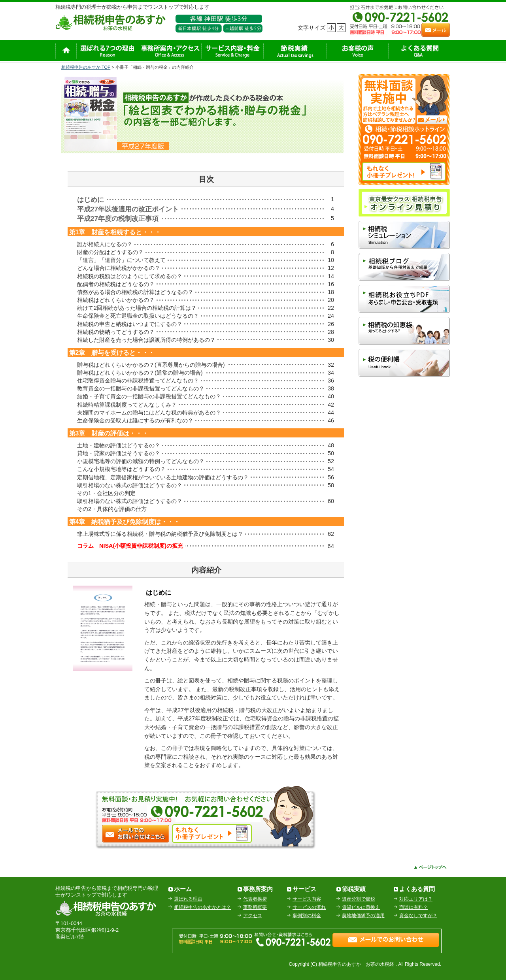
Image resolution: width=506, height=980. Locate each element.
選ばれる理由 (188, 899)
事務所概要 (255, 907)
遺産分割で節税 (359, 899)
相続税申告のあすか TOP (86, 67)
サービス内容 (307, 899)
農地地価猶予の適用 (363, 916)
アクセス (253, 916)
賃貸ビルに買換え (361, 907)
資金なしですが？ (418, 916)
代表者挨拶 (255, 899)
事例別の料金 (307, 916)
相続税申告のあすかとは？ (202, 907)
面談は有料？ (413, 907)
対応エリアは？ (416, 899)
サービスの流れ (309, 907)
